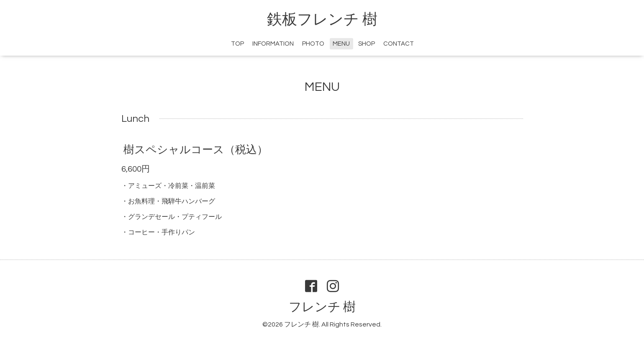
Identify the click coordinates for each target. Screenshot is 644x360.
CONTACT (399, 44)
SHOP (367, 44)
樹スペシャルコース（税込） (196, 150)
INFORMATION (273, 44)
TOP (237, 44)
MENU (341, 44)
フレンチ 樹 (322, 307)
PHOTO (313, 44)
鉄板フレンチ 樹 (322, 20)
